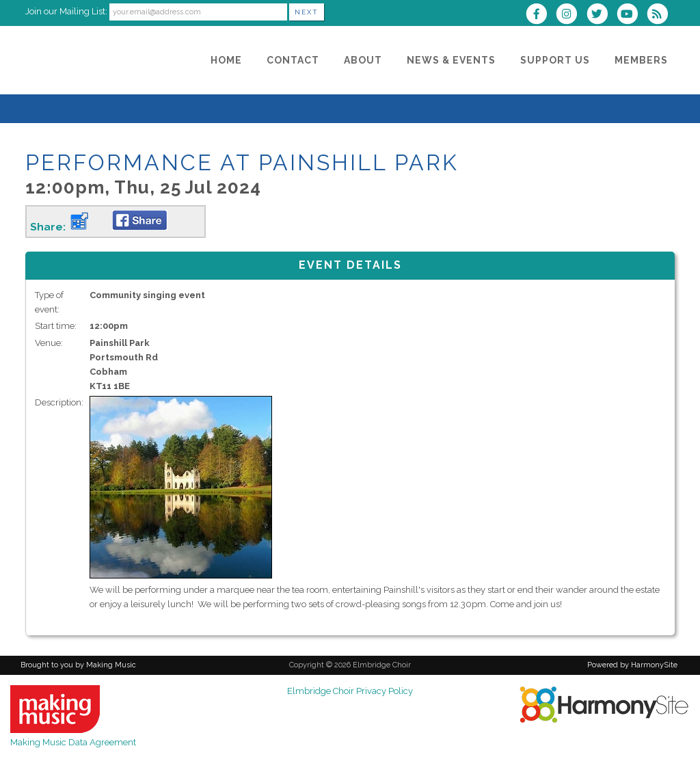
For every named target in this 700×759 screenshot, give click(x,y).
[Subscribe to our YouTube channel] (632, 15)
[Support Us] (555, 60)
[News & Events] (451, 60)
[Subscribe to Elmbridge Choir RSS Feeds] (661, 15)
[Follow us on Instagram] (571, 15)
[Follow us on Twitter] (601, 15)
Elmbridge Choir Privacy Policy (350, 691)
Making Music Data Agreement (73, 742)
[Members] (641, 60)
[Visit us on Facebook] (541, 15)
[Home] (226, 60)
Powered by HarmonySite (632, 665)
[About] (363, 60)
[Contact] (293, 60)
